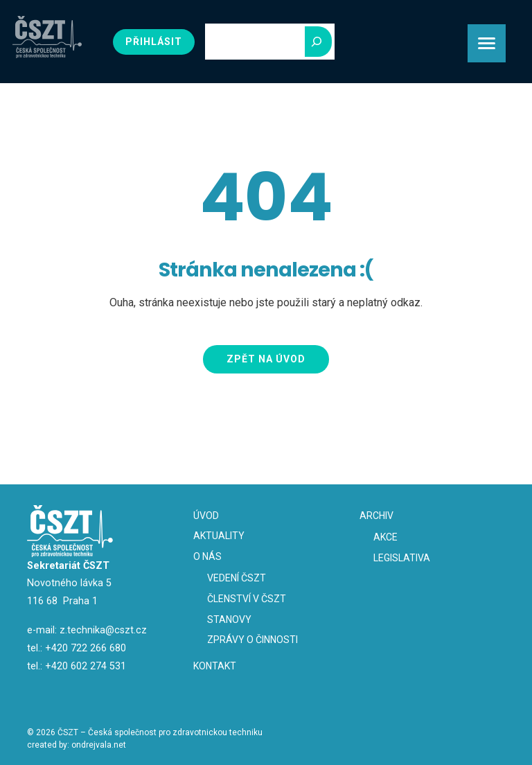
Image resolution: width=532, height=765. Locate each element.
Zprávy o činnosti (252, 640)
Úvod (206, 516)
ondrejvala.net (99, 745)
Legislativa (402, 558)
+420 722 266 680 (86, 648)
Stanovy (229, 619)
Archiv (376, 516)
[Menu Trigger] (487, 43)
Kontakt (215, 666)
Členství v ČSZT (247, 599)
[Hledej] (318, 42)
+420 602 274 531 (86, 666)
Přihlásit (154, 42)
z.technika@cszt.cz (103, 630)
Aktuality (219, 536)
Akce (385, 537)
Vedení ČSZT (237, 578)
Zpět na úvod (266, 359)
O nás (207, 556)
